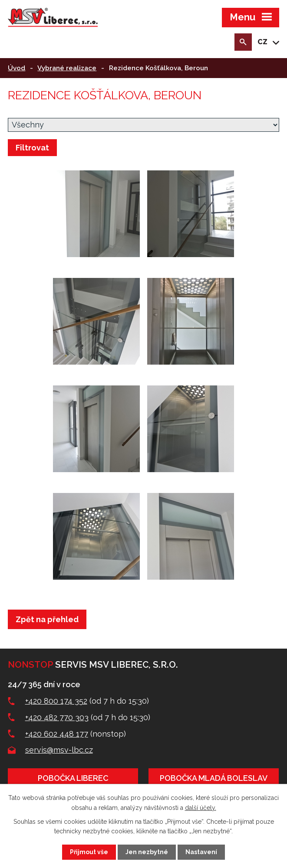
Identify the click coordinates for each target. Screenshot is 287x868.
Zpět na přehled (47, 619)
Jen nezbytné (147, 852)
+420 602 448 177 (57, 734)
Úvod (16, 68)
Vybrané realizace (67, 68)
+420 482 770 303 (57, 717)
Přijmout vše (89, 852)
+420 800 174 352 (56, 701)
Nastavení (201, 852)
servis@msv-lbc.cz (59, 750)
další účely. (201, 807)
